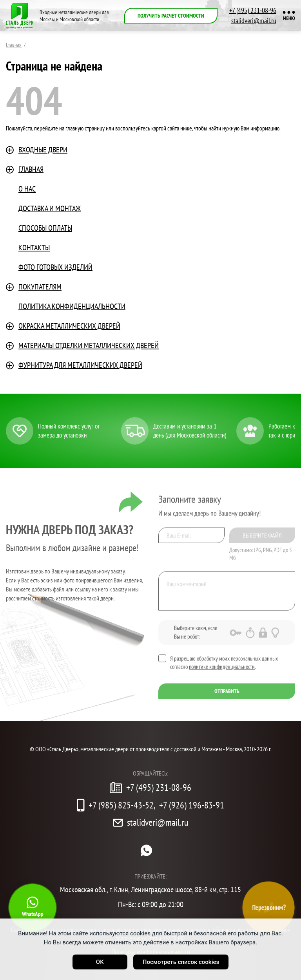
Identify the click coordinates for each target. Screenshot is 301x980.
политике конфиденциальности (222, 669)
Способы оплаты (45, 228)
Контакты (34, 248)
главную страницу (85, 128)
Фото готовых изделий (55, 267)
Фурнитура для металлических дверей (80, 365)
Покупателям (40, 287)
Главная (31, 169)
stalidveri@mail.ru (254, 21)
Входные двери (43, 150)
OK (100, 962)
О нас (27, 189)
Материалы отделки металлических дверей (89, 345)
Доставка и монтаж (50, 208)
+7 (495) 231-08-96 (253, 11)
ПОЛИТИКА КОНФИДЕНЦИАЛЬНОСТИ (72, 306)
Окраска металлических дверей (69, 326)
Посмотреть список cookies (181, 962)
